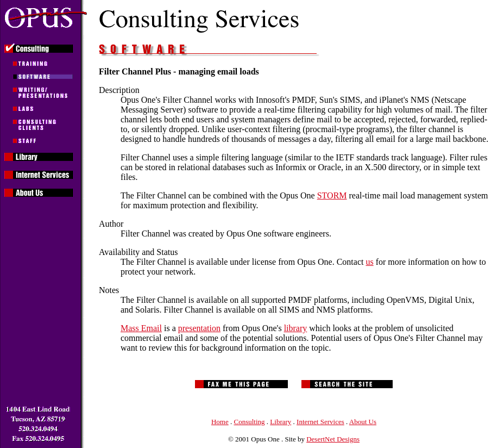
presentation (199, 328)
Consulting (250, 422)
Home (220, 422)
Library (281, 422)
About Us (363, 422)
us (369, 262)
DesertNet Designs (333, 439)
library (296, 328)
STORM (332, 195)
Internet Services (320, 422)
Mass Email (141, 328)
